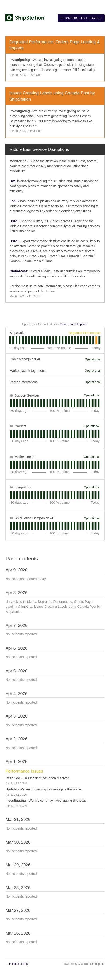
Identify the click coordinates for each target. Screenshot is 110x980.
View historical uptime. (74, 324)
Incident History (17, 964)
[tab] (10, 340)
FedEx (14, 201)
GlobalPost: (19, 271)
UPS (13, 181)
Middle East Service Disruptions (39, 149)
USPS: (14, 221)
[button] (81, 18)
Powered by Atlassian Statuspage (84, 964)
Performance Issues (24, 771)
